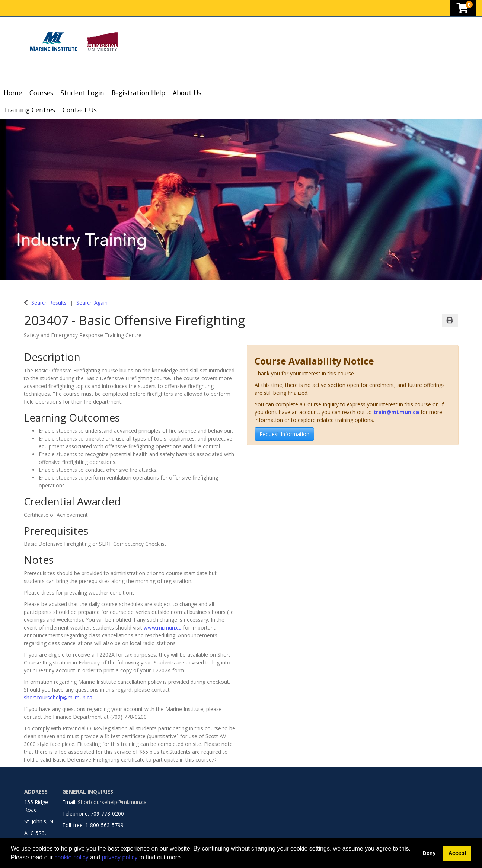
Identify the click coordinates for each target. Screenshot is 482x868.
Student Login (82, 93)
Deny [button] (429, 853)
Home (13, 93)
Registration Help (138, 93)
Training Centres (29, 110)
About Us (187, 93)
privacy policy (119, 857)
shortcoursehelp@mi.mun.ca (58, 697)
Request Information (284, 434)
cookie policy (71, 857)
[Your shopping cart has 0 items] (463, 10)
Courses (41, 93)
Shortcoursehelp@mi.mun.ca (112, 802)
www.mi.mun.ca (163, 627)
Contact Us (80, 110)
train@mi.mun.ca (396, 412)
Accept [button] (457, 853)
